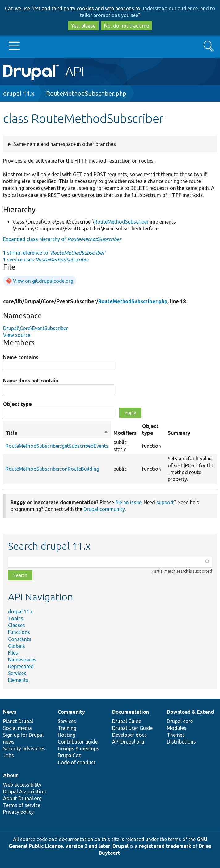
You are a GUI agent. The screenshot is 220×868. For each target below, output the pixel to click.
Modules (177, 728)
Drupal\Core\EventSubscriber (36, 328)
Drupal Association (25, 792)
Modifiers (125, 433)
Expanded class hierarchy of (62, 239)
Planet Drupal (18, 721)
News (10, 712)
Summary (179, 433)
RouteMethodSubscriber (121, 222)
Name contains (21, 357)
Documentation (131, 712)
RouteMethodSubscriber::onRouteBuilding (52, 469)
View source (17, 335)
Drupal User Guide (132, 728)
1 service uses (46, 260)
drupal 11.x (19, 93)
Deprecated (21, 666)
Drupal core (180, 721)
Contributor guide (78, 742)
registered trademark (165, 846)
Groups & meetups (78, 748)
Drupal (121, 846)
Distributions (181, 742)
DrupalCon (70, 755)
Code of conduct (77, 762)
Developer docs (129, 735)
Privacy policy (18, 812)
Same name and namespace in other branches (65, 144)
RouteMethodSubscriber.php (86, 93)
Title (57, 433)
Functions (19, 632)
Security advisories (24, 748)
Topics (16, 618)
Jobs (8, 755)
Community (71, 712)
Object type (17, 404)
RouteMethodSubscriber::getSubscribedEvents (57, 446)
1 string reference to (54, 253)
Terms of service (22, 805)
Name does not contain (31, 381)
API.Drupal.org (128, 742)
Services (17, 673)
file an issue (128, 502)
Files (13, 653)
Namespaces (22, 660)
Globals (17, 646)
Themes (176, 735)
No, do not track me (127, 26)
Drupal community (104, 509)
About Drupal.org (22, 798)
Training (67, 728)
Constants (20, 639)
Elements (18, 680)
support (165, 502)
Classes (17, 625)
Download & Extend (190, 712)
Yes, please (83, 26)
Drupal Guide (127, 721)
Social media (17, 728)
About (11, 775)
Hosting (67, 735)
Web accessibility (22, 785)
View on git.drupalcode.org (43, 281)
